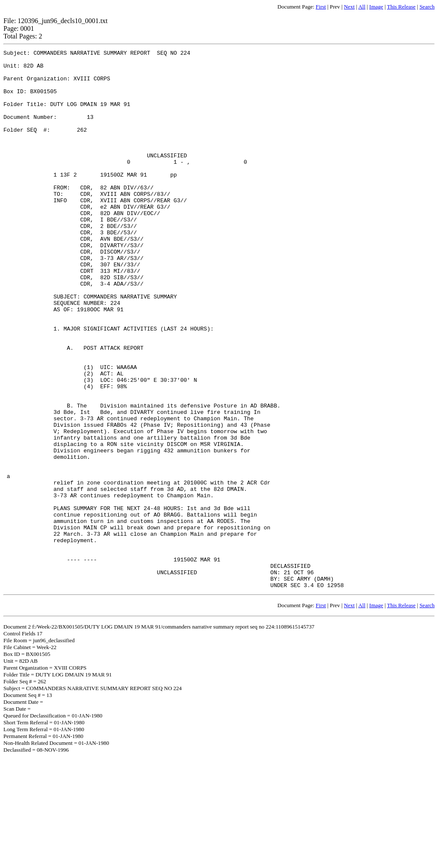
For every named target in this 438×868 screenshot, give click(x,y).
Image (376, 7)
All (362, 7)
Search (427, 7)
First (321, 7)
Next (349, 7)
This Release (401, 7)
